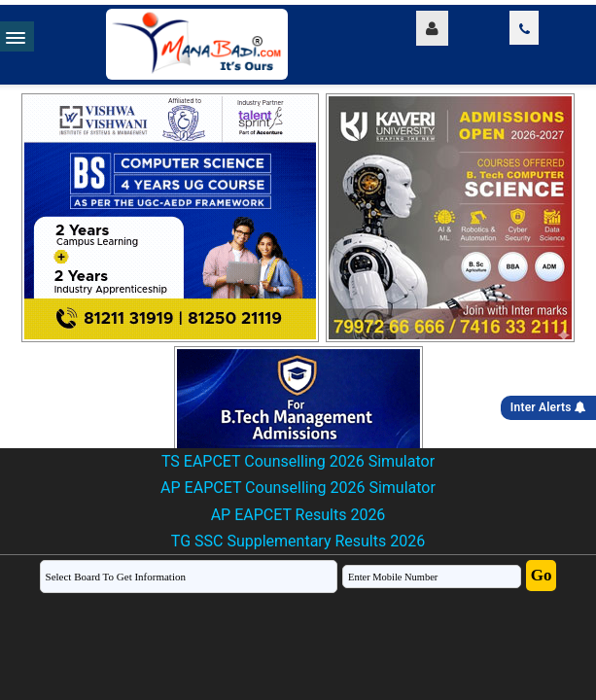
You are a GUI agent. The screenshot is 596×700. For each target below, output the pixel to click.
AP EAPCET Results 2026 (298, 515)
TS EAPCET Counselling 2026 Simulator (298, 461)
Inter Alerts (548, 407)
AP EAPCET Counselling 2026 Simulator (298, 488)
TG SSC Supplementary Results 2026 (298, 541)
